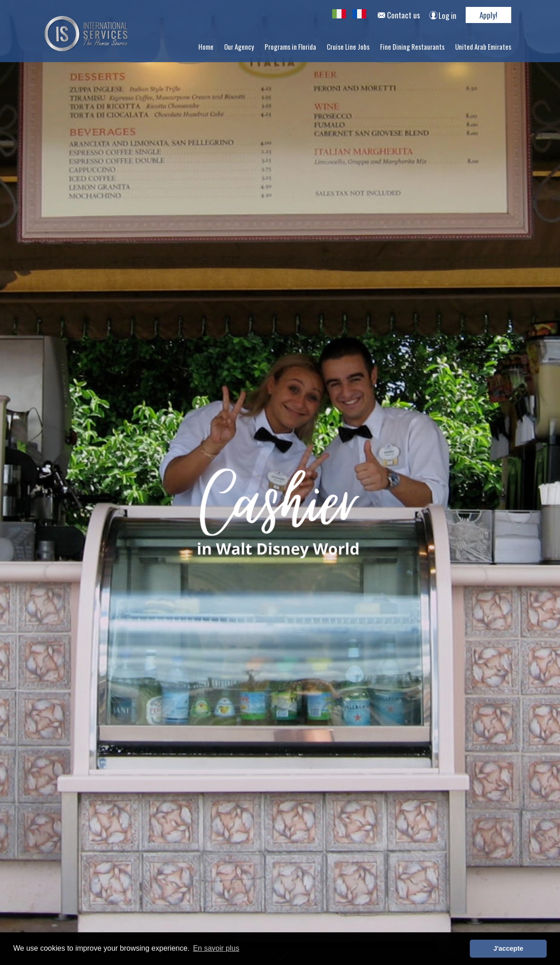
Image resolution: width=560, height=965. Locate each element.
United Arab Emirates (483, 47)
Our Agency (239, 47)
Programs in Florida (290, 47)
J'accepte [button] (508, 948)
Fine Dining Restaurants (412, 47)
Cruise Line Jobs (348, 47)
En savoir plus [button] (216, 948)
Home (206, 47)
